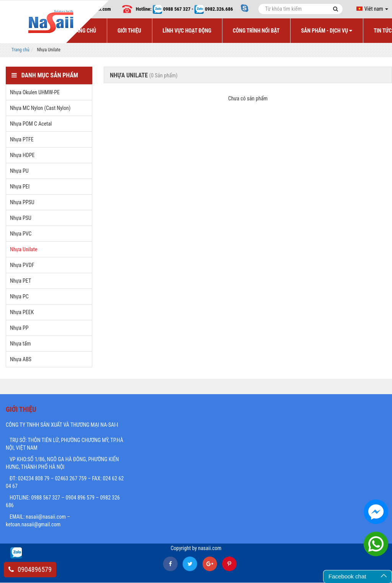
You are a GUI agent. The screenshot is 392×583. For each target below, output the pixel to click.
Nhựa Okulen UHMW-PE (35, 92)
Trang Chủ (83, 31)
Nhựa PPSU (22, 202)
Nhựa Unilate (24, 249)
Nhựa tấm (20, 344)
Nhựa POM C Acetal (31, 124)
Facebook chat (347, 576)
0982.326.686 (219, 9)
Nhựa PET (20, 281)
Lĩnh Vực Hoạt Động (187, 31)
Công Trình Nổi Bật (256, 31)
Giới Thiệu (129, 31)
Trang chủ (20, 50)
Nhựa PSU (21, 218)
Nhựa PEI (20, 187)
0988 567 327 (177, 9)
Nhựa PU (19, 171)
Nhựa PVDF (22, 265)
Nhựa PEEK (22, 312)
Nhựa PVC (21, 234)
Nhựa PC (19, 296)
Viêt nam (372, 9)
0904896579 (30, 569)
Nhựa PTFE (22, 139)
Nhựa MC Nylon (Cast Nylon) (40, 108)
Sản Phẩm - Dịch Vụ (327, 31)
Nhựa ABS (21, 359)
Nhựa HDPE (22, 155)
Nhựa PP (19, 328)
